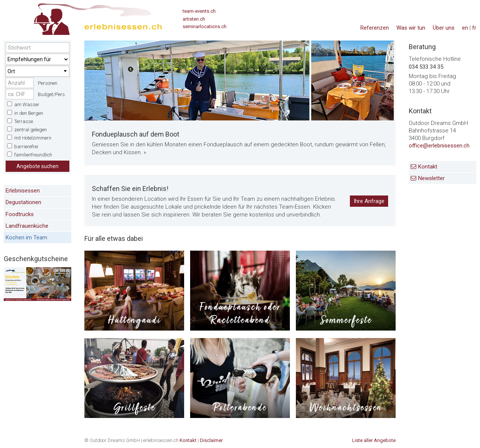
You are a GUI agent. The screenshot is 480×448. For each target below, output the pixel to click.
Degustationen (23, 202)
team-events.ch (199, 11)
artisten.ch (194, 19)
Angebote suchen (37, 166)
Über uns (444, 28)
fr (474, 28)
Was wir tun (411, 28)
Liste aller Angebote (374, 440)
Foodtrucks (20, 214)
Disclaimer (211, 440)
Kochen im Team (26, 238)
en (465, 28)
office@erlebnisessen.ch (439, 146)
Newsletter (431, 178)
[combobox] (37, 71)
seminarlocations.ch (205, 26)
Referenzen (375, 28)
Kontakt (428, 167)
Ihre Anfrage (369, 201)
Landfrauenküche (27, 226)
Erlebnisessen (23, 191)
